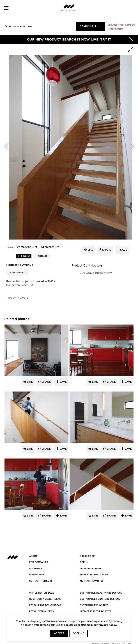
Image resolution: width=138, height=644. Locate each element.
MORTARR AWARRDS (92, 581)
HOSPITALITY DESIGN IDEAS (45, 599)
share (106, 250)
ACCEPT (59, 633)
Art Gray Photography (96, 273)
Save (63, 382)
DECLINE (78, 633)
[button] (6, 8)
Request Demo (116, 29)
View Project (17, 273)
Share (46, 382)
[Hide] (131, 39)
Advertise (35, 569)
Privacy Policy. (108, 625)
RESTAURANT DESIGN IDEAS (45, 605)
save (123, 250)
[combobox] (91, 27)
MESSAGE (43, 256)
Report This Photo (18, 298)
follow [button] (25, 256)
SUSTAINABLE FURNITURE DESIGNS (100, 599)
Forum (84, 562)
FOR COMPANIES (39, 562)
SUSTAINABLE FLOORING (94, 605)
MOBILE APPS (37, 575)
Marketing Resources (94, 575)
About (33, 556)
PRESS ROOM (88, 556)
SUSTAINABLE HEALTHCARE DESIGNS (101, 593)
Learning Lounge (91, 569)
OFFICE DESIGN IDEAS (42, 593)
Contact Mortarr (41, 581)
